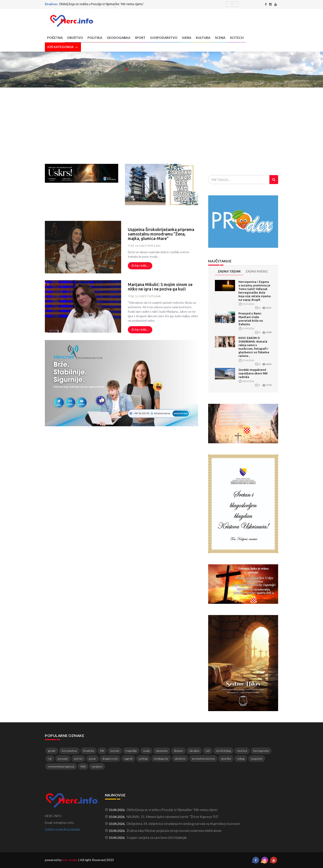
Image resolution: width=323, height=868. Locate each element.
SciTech (237, 38)
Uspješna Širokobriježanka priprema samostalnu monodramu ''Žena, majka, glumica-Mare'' (161, 234)
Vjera (187, 38)
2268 (156, 296)
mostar (115, 751)
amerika (226, 759)
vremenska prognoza (61, 766)
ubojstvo (180, 759)
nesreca (242, 751)
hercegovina (261, 751)
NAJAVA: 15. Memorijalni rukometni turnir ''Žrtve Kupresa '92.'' (173, 817)
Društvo (75, 38)
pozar (92, 759)
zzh (208, 751)
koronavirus (69, 751)
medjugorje (161, 759)
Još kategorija (63, 47)
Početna (55, 38)
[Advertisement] (161, 126)
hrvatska (89, 751)
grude (52, 751)
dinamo (178, 751)
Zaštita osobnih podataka (63, 829)
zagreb (128, 759)
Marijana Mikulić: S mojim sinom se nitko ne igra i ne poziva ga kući (160, 287)
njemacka (162, 751)
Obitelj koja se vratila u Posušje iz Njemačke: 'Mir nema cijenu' (101, 4)
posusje (63, 759)
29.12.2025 (137, 246)
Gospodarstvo (164, 38)
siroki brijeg (223, 751)
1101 (156, 246)
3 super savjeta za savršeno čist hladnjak (157, 837)
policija (143, 759)
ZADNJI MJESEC (257, 271)
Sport (140, 38)
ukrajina (194, 751)
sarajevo (97, 766)
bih (102, 751)
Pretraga (154, 70)
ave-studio (70, 860)
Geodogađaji (119, 38)
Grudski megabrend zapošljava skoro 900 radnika (253, 373)
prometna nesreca (203, 759)
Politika (95, 38)
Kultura (203, 38)
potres (78, 759)
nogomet (257, 759)
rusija (146, 751)
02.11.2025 (137, 296)
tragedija (131, 751)
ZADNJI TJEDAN (229, 271)
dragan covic (110, 759)
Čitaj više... (140, 266)
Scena (220, 38)
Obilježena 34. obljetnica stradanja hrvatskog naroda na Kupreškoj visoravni (183, 824)
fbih (83, 766)
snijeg (241, 759)
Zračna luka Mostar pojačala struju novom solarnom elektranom (174, 831)
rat (50, 759)
